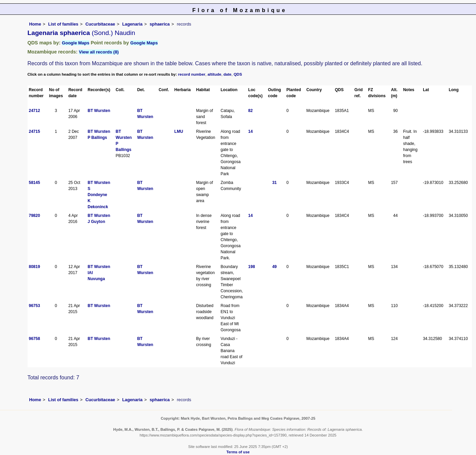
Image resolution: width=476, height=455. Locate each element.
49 (275, 267)
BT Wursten (99, 111)
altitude (214, 74)
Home (35, 24)
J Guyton (96, 222)
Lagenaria (132, 24)
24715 (35, 131)
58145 (35, 183)
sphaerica (160, 24)
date (228, 74)
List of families (63, 24)
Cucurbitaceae (100, 24)
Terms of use (238, 452)
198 (251, 267)
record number (192, 74)
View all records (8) (99, 52)
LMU (179, 131)
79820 (35, 216)
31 (275, 183)
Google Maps (76, 43)
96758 (35, 339)
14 (250, 131)
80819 (35, 267)
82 (250, 111)
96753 (35, 306)
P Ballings (97, 138)
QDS (238, 74)
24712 (35, 111)
